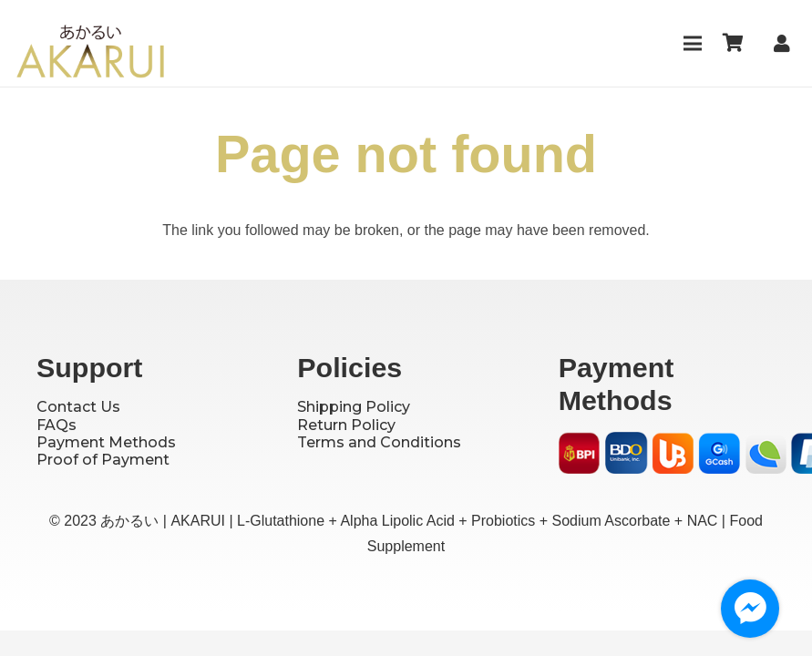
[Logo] (90, 55)
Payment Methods (106, 442)
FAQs (57, 425)
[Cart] (734, 43)
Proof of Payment (103, 460)
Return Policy (346, 425)
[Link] (786, 44)
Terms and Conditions (379, 442)
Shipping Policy (354, 407)
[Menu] (693, 44)
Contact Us (78, 407)
